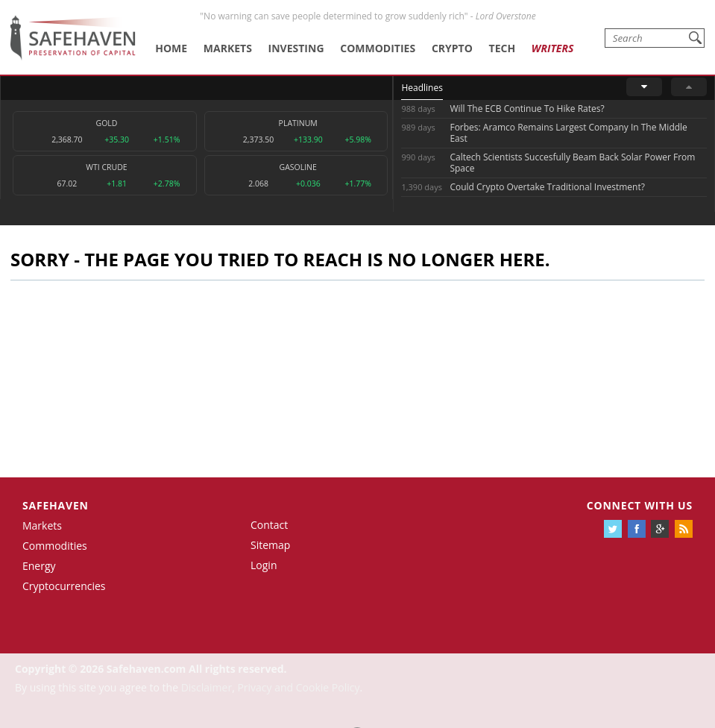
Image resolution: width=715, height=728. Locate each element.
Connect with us (640, 505)
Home (171, 48)
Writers (552, 48)
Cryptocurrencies (64, 586)
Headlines (422, 88)
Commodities (378, 48)
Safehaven (56, 505)
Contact (269, 525)
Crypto (452, 48)
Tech (503, 48)
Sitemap (270, 545)
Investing (296, 48)
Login (264, 565)
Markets (228, 48)
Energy (39, 566)
